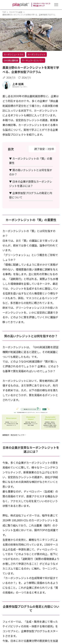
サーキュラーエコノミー (33, 60)
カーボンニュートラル (14, 54)
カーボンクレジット (37, 54)
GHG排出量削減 (11, 60)
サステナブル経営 (16, 12)
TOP (4, 12)
